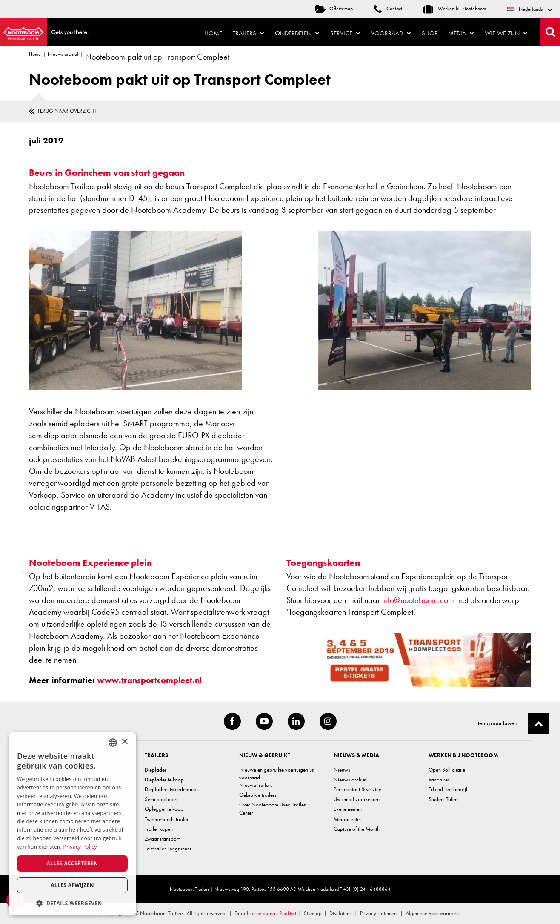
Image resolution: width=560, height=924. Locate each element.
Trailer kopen (159, 829)
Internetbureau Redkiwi (271, 913)
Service (345, 33)
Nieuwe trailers (256, 785)
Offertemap (334, 9)
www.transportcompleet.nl (149, 680)
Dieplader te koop (164, 779)
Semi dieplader (161, 799)
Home (213, 33)
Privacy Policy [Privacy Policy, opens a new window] (80, 847)
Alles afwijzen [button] (72, 885)
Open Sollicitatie (447, 770)
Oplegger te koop (164, 809)
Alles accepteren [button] (73, 863)
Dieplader (156, 770)
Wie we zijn (506, 33)
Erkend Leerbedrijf (448, 789)
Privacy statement (379, 913)
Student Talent (444, 799)
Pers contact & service (357, 789)
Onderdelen (297, 33)
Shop (430, 33)
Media (461, 33)
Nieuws (342, 770)
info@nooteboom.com (418, 600)
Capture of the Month (357, 829)
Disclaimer (341, 913)
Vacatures (439, 779)
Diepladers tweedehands (172, 789)
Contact (388, 9)
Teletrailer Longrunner (168, 848)
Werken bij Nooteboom (455, 9)
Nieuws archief (63, 54)
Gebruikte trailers (258, 795)
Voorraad (391, 33)
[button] (72, 903)
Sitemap (313, 913)
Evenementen (348, 809)
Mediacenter (347, 819)
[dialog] (72, 824)
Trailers (249, 33)
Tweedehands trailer (167, 819)
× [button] (124, 742)
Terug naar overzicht (67, 111)
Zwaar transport (162, 839)
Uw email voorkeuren (357, 799)
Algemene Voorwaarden (432, 913)
